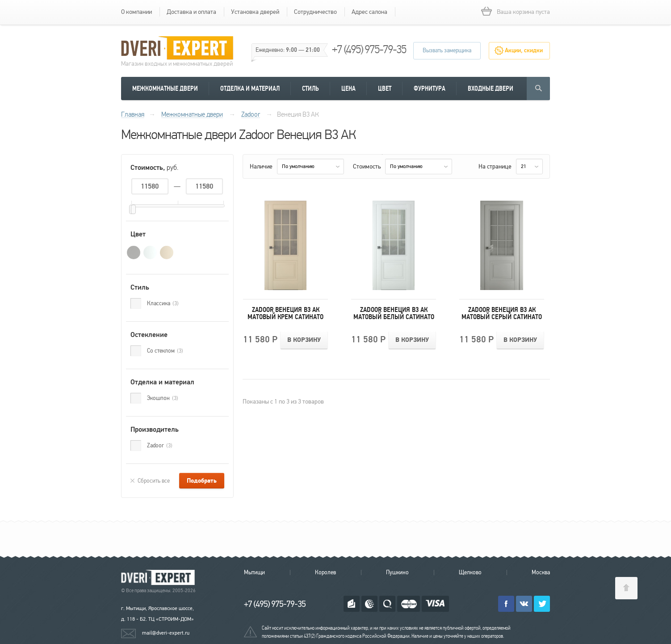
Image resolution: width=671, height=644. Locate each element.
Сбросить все (154, 481)
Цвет (385, 88)
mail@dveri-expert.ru (166, 633)
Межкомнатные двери (165, 88)
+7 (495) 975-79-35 (369, 49)
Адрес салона (369, 12)
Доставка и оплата (191, 12)
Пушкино (397, 572)
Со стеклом (165, 351)
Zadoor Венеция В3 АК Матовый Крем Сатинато (285, 313)
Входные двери (491, 88)
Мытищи (254, 572)
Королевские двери (159, 578)
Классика (163, 303)
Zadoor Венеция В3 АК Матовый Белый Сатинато (394, 313)
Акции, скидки (524, 51)
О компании (136, 12)
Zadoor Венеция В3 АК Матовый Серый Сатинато (502, 313)
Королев (325, 572)
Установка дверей (255, 12)
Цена (348, 88)
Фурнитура (430, 88)
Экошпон (163, 398)
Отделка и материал (250, 88)
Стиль (310, 88)
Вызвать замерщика (447, 51)
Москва (541, 572)
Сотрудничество (315, 12)
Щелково (470, 572)
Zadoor (160, 446)
